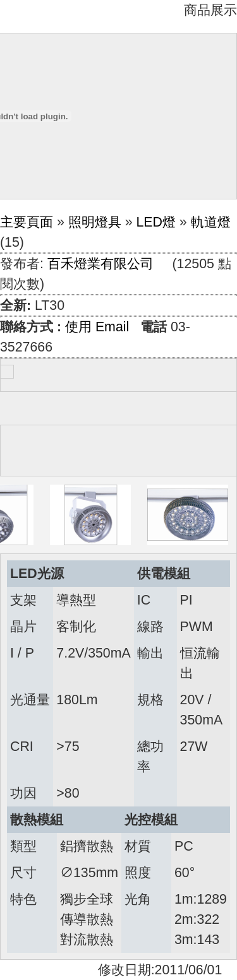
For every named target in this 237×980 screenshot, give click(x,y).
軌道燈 (211, 222)
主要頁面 (27, 222)
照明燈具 (95, 222)
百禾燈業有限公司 (100, 264)
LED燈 (156, 222)
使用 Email (97, 327)
